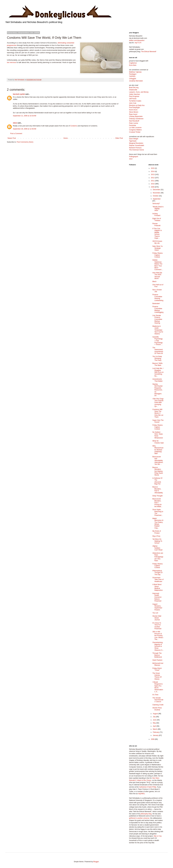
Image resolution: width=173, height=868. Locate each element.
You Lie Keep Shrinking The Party (157, 358)
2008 (153, 739)
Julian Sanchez (134, 94)
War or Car (158, 836)
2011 (153, 181)
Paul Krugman (134, 96)
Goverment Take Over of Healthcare (158, 580)
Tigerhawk (133, 141)
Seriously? (156, 204)
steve (15, 123)
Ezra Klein (133, 65)
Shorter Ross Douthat (157, 709)
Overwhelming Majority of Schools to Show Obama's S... (158, 646)
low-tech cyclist (19, 94)
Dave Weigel (134, 139)
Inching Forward (156, 215)
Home (66, 138)
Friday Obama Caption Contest (157, 255)
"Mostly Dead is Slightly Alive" (158, 209)
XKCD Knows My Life (157, 242)
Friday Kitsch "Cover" (157, 669)
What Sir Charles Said (158, 442)
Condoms (74, 126)
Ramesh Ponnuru (135, 148)
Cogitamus (133, 63)
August (156, 714)
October (156, 196)
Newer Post (12, 138)
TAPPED (132, 76)
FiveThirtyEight (134, 108)
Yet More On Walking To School (157, 541)
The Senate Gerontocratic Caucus (158, 700)
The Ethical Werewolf (149, 52)
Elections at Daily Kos (137, 105)
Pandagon (133, 74)
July (154, 717)
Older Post (119, 138)
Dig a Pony (156, 536)
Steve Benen (134, 112)
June (155, 720)
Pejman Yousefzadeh (137, 145)
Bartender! (156, 304)
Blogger (96, 862)
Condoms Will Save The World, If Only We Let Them (158, 413)
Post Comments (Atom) (25, 142)
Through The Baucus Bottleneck (157, 655)
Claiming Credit (158, 705)
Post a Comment (16, 134)
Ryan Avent (133, 114)
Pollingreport (134, 157)
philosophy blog (146, 814)
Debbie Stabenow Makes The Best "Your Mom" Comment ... (158, 265)
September (157, 199)
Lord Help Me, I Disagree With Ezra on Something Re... (158, 372)
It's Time (155, 695)
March (155, 729)
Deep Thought (157, 496)
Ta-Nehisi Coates (135, 101)
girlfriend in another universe (139, 818)
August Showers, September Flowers (157, 607)
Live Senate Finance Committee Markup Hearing (157, 319)
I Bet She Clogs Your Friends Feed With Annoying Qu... (158, 403)
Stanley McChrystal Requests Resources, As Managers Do (157, 390)
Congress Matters (135, 130)
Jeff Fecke (133, 99)
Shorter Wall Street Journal (157, 618)
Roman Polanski (156, 224)
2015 (153, 168)
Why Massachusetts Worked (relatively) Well (158, 450)
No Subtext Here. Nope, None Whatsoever (158, 435)
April (155, 726)
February (156, 732)
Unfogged (133, 79)
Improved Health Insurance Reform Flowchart (157, 597)
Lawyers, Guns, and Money (139, 92)
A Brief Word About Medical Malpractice (157, 587)
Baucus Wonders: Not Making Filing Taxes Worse (158, 471)
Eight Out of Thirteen (157, 219)
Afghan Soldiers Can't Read (157, 548)
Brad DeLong (134, 88)
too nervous (12, 62)
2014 (153, 171)
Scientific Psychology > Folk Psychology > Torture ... (157, 341)
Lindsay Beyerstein (136, 116)
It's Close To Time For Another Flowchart (157, 626)
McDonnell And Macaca (158, 664)
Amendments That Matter (157, 380)
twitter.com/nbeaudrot (137, 40)
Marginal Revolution (136, 143)
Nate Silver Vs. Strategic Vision (158, 248)
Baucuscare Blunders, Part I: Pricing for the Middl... (157, 503)
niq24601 (141, 794)
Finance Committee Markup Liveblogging (158, 309)
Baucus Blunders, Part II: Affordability (157, 490)
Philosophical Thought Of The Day (157, 573)
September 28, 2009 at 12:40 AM (24, 129)
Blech (154, 282)
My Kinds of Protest (157, 532)
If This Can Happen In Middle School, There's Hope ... (157, 233)
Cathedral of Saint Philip (148, 787)
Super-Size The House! (158, 421)
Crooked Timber (135, 132)
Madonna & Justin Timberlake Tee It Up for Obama (158, 330)
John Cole (133, 103)
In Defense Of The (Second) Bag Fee (157, 481)
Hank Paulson (157, 660)
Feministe (133, 125)
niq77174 (138, 43)
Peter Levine (134, 123)
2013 (153, 175)
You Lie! (155, 613)
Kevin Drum (133, 110)
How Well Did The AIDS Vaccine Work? (157, 276)
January (156, 735)
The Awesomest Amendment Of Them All (158, 351)
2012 (153, 178)
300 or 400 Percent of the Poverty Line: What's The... (158, 636)
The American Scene (136, 150)
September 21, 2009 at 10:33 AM (24, 116)
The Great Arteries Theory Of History (157, 676)
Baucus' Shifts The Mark (157, 364)
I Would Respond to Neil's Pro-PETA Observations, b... (158, 687)
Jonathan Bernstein (136, 81)
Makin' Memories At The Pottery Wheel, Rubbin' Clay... (158, 523)
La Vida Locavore (135, 128)
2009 (153, 187)
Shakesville (133, 90)
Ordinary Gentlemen (136, 119)
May (155, 723)
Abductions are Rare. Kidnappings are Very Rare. (158, 557)
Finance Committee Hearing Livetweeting (158, 297)
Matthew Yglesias (135, 72)
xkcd (131, 159)
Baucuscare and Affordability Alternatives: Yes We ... (158, 461)
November (157, 193)
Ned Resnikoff (134, 121)
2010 (153, 184)
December (157, 190)
